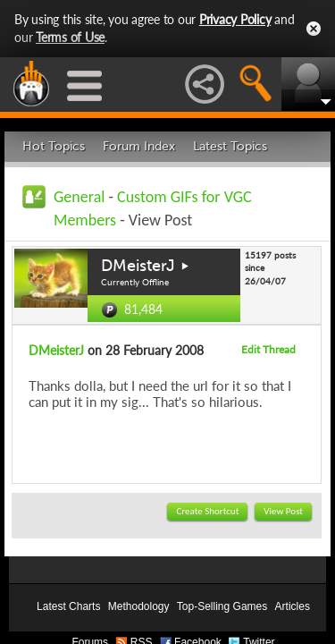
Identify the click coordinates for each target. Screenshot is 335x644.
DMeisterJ (138, 266)
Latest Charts (68, 606)
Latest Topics (230, 146)
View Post (283, 511)
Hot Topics (54, 146)
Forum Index (139, 146)
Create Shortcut (207, 511)
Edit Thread (268, 349)
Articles (293, 606)
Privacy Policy (235, 19)
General (79, 197)
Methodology (139, 606)
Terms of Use (70, 37)
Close (314, 29)
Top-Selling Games (222, 606)
